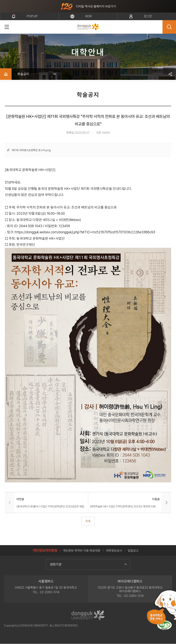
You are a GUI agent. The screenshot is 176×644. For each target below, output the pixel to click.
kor (88, 16)
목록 (88, 521)
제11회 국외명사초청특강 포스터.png (31, 150)
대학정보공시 (114, 551)
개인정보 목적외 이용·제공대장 (82, 551)
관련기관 (88, 564)
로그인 (148, 16)
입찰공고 (133, 551)
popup (32, 16)
